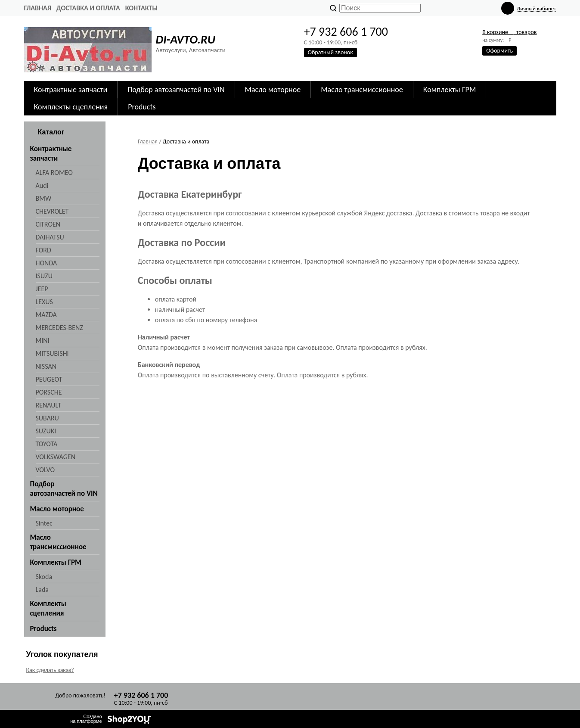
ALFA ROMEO (54, 173)
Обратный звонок (330, 52)
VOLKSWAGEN (56, 457)
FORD (43, 250)
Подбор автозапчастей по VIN (176, 90)
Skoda (44, 577)
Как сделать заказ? (50, 670)
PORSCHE (49, 392)
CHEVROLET (52, 211)
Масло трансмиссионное (362, 90)
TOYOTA (47, 444)
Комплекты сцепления (71, 107)
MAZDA (46, 315)
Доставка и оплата (88, 8)
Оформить (499, 51)
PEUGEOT (49, 379)
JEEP (42, 289)
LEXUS (44, 302)
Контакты (142, 8)
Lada (42, 590)
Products (142, 107)
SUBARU (47, 418)
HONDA (47, 263)
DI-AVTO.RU (186, 39)
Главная (38, 8)
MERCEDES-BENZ (59, 328)
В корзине (509, 32)
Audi (42, 185)
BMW (44, 198)
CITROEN (48, 224)
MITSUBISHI (52, 353)
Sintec (44, 523)
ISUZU (44, 276)
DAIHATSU (50, 237)
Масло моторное (273, 90)
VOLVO (45, 470)
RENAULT (48, 405)
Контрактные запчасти (71, 90)
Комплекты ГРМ (450, 90)
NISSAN (46, 366)
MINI (43, 341)
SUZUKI (46, 431)
